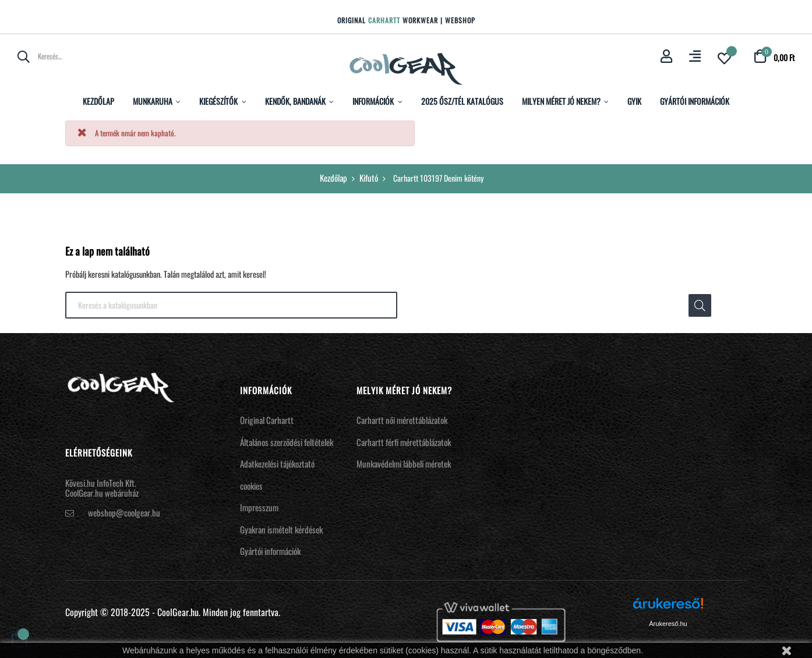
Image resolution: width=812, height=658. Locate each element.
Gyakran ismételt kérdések (281, 529)
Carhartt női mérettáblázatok (402, 420)
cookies (251, 486)
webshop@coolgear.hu (124, 512)
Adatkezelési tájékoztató (277, 464)
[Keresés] (231, 305)
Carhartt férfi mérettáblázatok (404, 442)
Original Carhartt (267, 420)
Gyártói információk (270, 551)
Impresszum (259, 507)
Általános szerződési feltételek (287, 442)
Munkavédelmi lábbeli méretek (404, 464)
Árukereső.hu (668, 624)
